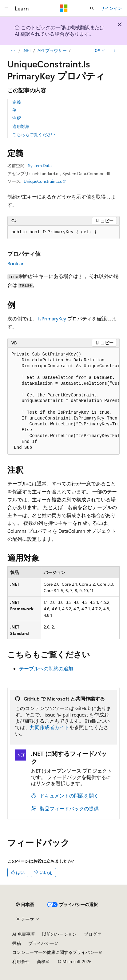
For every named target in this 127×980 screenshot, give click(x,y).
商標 (41, 961)
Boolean (16, 263)
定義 (17, 102)
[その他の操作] (114, 50)
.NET (27, 50)
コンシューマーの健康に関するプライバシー (55, 952)
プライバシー (41, 943)
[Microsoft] (64, 8)
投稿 (17, 943)
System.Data (40, 165)
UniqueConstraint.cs (43, 181)
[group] (63, 401)
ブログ (90, 934)
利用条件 (21, 961)
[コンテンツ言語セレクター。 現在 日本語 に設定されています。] (25, 905)
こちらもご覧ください (34, 134)
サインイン (111, 8)
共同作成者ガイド (50, 727)
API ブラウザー (52, 50)
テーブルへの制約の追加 (46, 668)
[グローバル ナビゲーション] (6, 8)
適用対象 (21, 126)
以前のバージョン (59, 934)
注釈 (17, 118)
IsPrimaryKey (52, 318)
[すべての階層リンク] (13, 50)
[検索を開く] (92, 8)
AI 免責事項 (24, 934)
